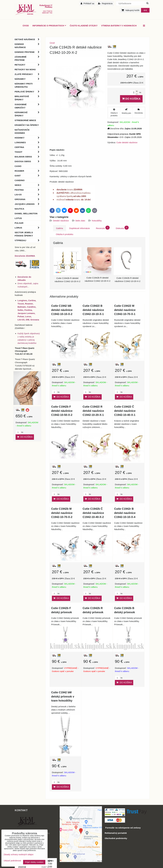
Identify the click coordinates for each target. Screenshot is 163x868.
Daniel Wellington (26, 213)
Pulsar (19, 223)
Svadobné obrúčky (28, 106)
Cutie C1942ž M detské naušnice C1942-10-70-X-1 (125, 310)
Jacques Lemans (28, 204)
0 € (145, 10)
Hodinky (28, 138)
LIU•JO (28, 195)
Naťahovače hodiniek (22, 131)
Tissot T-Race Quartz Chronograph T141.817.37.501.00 (25, 351)
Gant (28, 176)
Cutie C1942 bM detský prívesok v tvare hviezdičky (63, 696)
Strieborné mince (25, 120)
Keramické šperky (28, 114)
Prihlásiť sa (87, 3)
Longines (28, 142)
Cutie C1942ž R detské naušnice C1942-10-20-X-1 (93, 411)
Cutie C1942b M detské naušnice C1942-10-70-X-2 (62, 513)
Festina (28, 190)
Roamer (28, 171)
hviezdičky (97, 221)
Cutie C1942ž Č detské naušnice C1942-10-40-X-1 (125, 411)
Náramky (28, 79)
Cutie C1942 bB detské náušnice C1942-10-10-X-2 (62, 310)
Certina (28, 147)
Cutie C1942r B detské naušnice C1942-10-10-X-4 (125, 513)
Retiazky (28, 65)
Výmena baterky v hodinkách (119, 26)
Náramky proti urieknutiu (24, 85)
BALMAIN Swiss (28, 157)
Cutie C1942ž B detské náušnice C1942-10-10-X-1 (93, 310)
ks (56, 392)
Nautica (19, 209)
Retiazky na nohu (25, 69)
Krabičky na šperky (27, 125)
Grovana (28, 199)
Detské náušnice (61, 221)
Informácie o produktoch (49, 26)
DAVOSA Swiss (28, 161)
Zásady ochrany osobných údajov (18, 854)
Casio (18, 166)
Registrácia (105, 3)
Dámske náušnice (28, 46)
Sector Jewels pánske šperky (24, 234)
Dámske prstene (28, 52)
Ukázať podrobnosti (12, 861)
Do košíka (131, 99)
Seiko (28, 185)
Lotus (18, 218)
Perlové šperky (28, 92)
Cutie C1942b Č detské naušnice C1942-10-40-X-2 (93, 513)
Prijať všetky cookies (34, 862)
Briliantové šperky (28, 98)
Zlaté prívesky (28, 74)
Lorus (28, 228)
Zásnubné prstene (28, 58)
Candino (20, 180)
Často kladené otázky (84, 26)
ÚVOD (26, 26)
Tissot (28, 152)
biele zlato (80, 221)
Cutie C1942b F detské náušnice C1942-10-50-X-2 (62, 411)
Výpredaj (28, 240)
